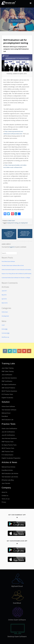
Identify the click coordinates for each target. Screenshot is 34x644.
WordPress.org (5, 337)
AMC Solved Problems (8, 388)
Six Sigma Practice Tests (9, 445)
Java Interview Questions (9, 378)
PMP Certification (7, 381)
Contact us (5, 496)
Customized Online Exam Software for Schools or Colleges (16, 278)
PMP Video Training (8, 371)
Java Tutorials (6, 483)
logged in (12, 247)
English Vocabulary (7, 398)
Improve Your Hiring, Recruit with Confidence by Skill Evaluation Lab (17, 274)
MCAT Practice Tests (8, 448)
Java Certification (7, 375)
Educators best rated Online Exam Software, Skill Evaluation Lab (25, 233)
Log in (3, 325)
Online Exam (11, 221)
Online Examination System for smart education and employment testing (17, 270)
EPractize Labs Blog (8, 480)
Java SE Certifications (8, 432)
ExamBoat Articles (7, 470)
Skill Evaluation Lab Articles (10, 474)
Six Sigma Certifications (9, 385)
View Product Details (17, 21)
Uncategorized (5, 316)
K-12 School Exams (7, 455)
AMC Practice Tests (8, 452)
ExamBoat (5, 416)
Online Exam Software (8, 407)
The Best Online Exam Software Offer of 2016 (13, 266)
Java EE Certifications (8, 435)
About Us (4, 492)
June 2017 (4, 291)
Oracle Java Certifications (9, 429)
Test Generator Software (9, 410)
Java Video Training (8, 368)
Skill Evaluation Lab (7, 420)
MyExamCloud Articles (8, 467)
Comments (5, 333)
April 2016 (4, 299)
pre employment (23, 223)
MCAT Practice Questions (9, 391)
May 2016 (4, 295)
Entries (5, 329)
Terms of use (6, 499)
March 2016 (5, 303)
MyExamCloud (6, 413)
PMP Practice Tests (8, 442)
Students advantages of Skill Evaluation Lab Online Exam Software (9, 234)
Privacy (4, 502)
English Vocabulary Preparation (11, 458)
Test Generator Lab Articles (10, 477)
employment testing (12, 223)
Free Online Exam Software (8, 261)
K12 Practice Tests (7, 394)
